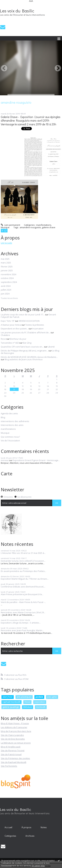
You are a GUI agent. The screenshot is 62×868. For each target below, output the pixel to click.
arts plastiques (24, 697)
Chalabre (5, 335)
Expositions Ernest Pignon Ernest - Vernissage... (36, 460)
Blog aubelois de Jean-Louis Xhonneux (24, 359)
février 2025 (7, 267)
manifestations (44, 225)
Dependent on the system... (14, 329)
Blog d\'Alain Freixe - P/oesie (15, 723)
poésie (39, 697)
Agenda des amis (9, 414)
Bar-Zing (27, 343)
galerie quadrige (11, 707)
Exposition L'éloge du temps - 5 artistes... (21, 623)
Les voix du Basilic (17, 11)
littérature (28, 707)
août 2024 (6, 286)
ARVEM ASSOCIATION (29, 321)
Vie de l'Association (10, 441)
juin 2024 (5, 294)
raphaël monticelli (11, 702)
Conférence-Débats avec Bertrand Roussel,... (23, 587)
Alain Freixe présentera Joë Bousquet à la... (22, 594)
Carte (7, 473)
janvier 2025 (7, 271)
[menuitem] (8, 827)
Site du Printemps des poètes (15, 758)
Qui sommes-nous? (10, 437)
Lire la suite (6, 243)
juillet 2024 (6, 290)
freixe (27, 702)
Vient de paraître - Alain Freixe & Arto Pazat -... (23, 602)
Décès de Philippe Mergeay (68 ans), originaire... (24, 351)
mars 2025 (6, 263)
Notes (44, 827)
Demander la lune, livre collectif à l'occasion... (23, 561)
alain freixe (8, 697)
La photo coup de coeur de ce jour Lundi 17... (23, 315)
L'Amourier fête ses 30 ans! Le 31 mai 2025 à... (23, 553)
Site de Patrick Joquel (11, 754)
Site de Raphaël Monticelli (14, 762)
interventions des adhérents (15, 421)
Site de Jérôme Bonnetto (13, 739)
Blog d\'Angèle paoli (11, 747)
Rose (3, 339)
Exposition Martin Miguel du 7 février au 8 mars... (25, 579)
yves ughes (52, 697)
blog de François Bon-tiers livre (16, 731)
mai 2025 (5, 259)
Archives (30, 836)
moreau (5, 460)
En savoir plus (38, 866)
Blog (3, 418)
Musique (5, 227)
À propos (26, 827)
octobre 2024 (7, 278)
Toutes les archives (9, 298)
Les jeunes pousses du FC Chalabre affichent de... (25, 332)
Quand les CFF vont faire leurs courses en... (22, 347)
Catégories (10, 836)
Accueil (8, 827)
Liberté (51, 347)
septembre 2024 (9, 282)
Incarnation (38, 329)
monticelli (41, 707)
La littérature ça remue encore (16, 743)
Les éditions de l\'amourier (14, 727)
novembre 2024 (8, 275)
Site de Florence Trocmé (13, 750)
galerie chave (49, 227)
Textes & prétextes (35, 325)
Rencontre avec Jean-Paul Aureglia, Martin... (22, 630)
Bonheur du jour (18, 339)
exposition (40, 702)
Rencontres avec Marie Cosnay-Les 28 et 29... (23, 612)
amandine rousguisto (30, 227)
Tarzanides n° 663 (10, 343)
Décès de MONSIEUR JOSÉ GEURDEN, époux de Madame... (29, 357)
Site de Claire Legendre (12, 735)
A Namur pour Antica (11, 325)
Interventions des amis (12, 425)
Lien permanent (10, 225)
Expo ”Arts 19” (8, 321)
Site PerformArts (9, 766)
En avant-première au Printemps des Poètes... (23, 571)
